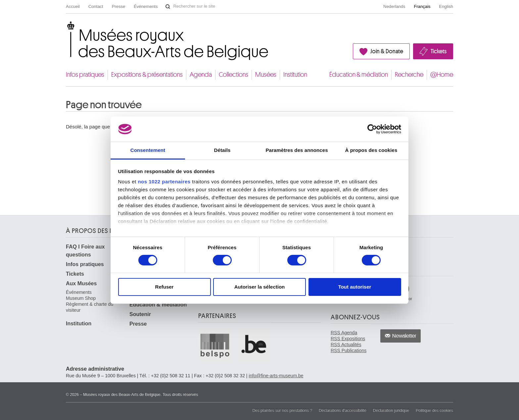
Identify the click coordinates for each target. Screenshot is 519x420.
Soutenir (140, 314)
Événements (146, 6)
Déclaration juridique (391, 410)
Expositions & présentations (147, 75)
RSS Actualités (346, 345)
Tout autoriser (355, 287)
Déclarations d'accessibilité (343, 410)
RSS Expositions (348, 339)
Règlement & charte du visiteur (90, 307)
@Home (442, 75)
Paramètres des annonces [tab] (297, 150)
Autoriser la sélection (260, 287)
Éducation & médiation (359, 75)
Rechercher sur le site (168, 7)
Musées (266, 75)
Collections (234, 75)
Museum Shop (81, 298)
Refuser (165, 287)
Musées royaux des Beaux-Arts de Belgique (66, 28)
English (446, 6)
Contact (96, 6)
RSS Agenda (344, 333)
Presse (118, 6)
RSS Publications (349, 350)
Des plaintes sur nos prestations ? (282, 410)
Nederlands (394, 6)
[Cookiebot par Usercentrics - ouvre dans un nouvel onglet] (372, 129)
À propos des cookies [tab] (371, 150)
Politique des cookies (434, 410)
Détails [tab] (222, 150)
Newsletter (404, 336)
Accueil (73, 6)
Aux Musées (81, 283)
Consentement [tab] (148, 150)
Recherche (409, 75)
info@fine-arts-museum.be (276, 376)
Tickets (439, 51)
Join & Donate (387, 51)
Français (422, 6)
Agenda (201, 75)
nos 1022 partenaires (164, 182)
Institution (295, 75)
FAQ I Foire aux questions (85, 251)
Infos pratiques (85, 75)
